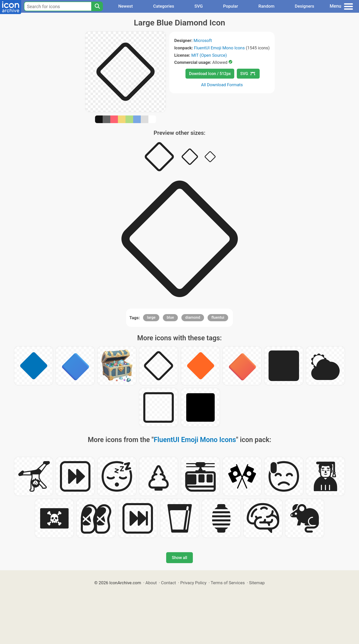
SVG (199, 6)
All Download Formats (222, 85)
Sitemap (257, 583)
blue (170, 317)
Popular (231, 6)
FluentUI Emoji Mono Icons (219, 48)
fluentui (218, 317)
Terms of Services (228, 583)
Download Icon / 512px (210, 74)
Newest (125, 6)
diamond (193, 317)
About (151, 583)
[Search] (97, 6)
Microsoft (203, 40)
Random (266, 6)
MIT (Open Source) (209, 55)
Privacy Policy (193, 583)
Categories (164, 6)
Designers (304, 6)
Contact (169, 583)
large (151, 317)
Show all (179, 558)
